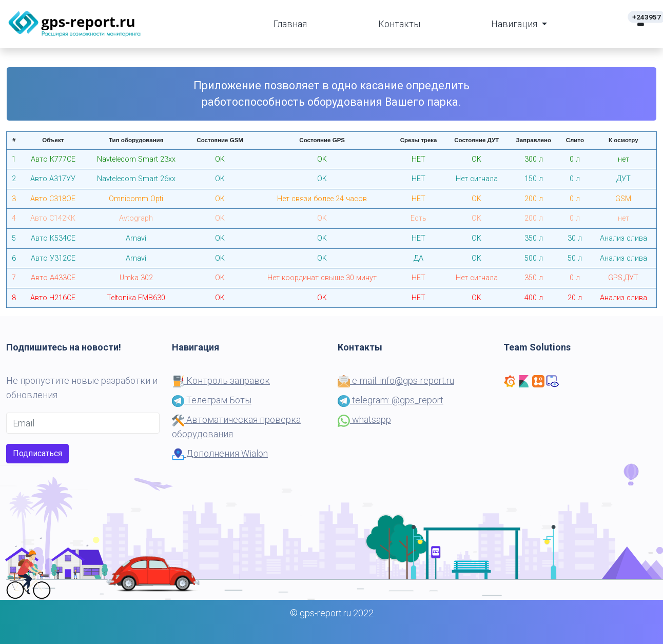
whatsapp (364, 419)
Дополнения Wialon (220, 453)
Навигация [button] (515, 24)
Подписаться (37, 453)
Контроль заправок (221, 380)
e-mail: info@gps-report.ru (396, 380)
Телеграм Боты (212, 400)
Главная (290, 24)
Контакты (399, 24)
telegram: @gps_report (391, 400)
